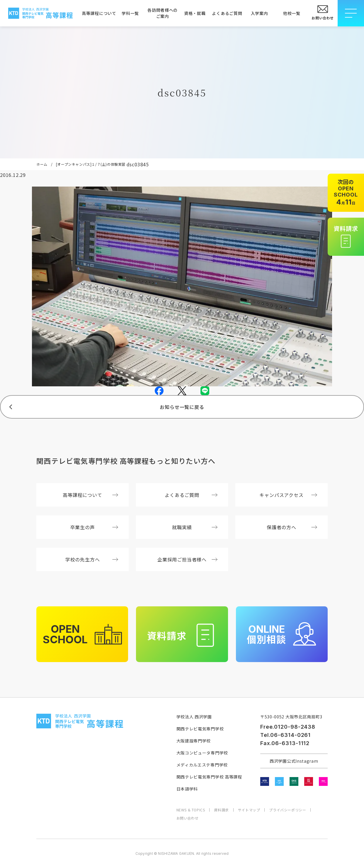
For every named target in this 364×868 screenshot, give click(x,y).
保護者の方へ (292, 527)
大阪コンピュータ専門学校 (202, 753)
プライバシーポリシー (288, 810)
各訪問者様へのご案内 (163, 13)
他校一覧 (292, 13)
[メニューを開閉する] (351, 13)
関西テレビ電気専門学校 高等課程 (209, 777)
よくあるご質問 (227, 13)
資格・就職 (195, 13)
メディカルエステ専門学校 (202, 765)
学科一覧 (130, 13)
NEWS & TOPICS (191, 810)
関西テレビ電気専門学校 (200, 729)
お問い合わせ (188, 818)
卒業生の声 (94, 527)
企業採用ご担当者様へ (187, 559)
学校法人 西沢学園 (194, 717)
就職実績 (195, 527)
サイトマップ (249, 810)
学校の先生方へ (92, 559)
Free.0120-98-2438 (288, 727)
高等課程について (98, 13)
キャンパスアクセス (288, 495)
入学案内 (260, 13)
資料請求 (221, 810)
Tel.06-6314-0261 (285, 735)
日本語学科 (187, 789)
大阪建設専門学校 (194, 741)
